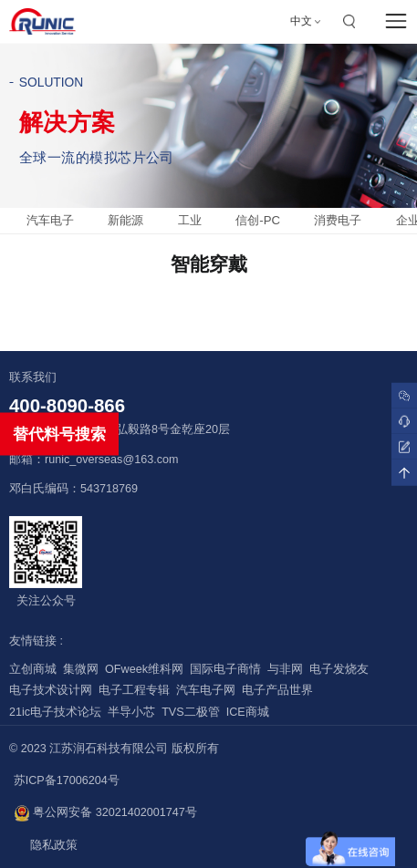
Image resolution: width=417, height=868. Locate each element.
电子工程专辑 (134, 690)
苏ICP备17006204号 (67, 780)
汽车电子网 (206, 690)
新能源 (125, 220)
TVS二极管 (191, 712)
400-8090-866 (67, 406)
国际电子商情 (225, 669)
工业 (190, 220)
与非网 (285, 669)
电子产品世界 (277, 690)
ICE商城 (248, 712)
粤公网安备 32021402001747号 (105, 813)
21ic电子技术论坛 (55, 712)
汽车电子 (50, 220)
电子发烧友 (339, 669)
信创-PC (258, 220)
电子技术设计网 (51, 690)
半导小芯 (131, 712)
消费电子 (338, 220)
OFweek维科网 (144, 669)
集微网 (81, 669)
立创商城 (33, 669)
